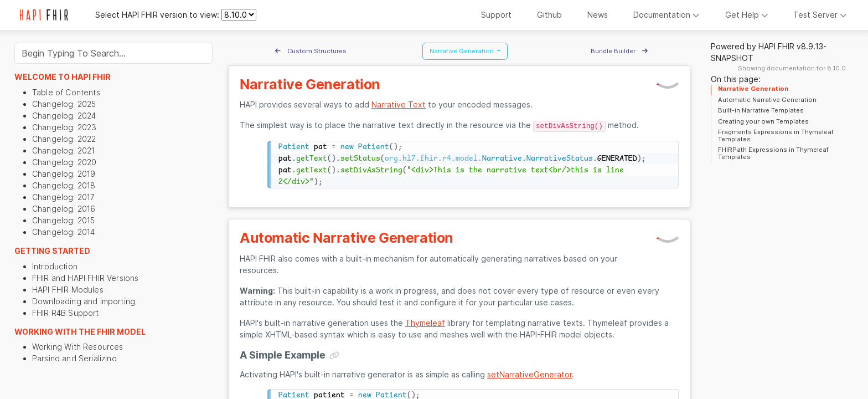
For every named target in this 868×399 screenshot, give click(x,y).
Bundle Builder (619, 51)
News (598, 15)
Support (496, 15)
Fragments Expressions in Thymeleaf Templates (776, 135)
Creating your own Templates (763, 121)
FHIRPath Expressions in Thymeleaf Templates (773, 153)
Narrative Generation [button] (463, 51)
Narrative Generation (753, 89)
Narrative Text (399, 104)
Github (549, 15)
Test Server (820, 15)
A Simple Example (283, 355)
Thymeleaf (425, 323)
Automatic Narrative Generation (767, 100)
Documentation (666, 15)
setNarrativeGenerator (529, 374)
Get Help (747, 15)
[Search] (113, 53)
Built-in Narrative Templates (761, 110)
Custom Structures (311, 51)
